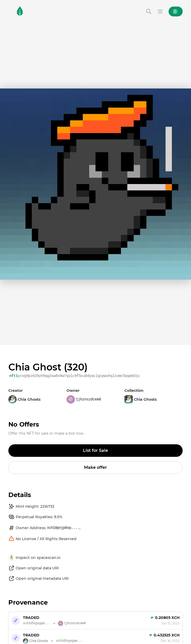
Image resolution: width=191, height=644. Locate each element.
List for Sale (95, 450)
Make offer (95, 467)
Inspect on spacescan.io (34, 558)
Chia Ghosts (141, 399)
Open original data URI (34, 568)
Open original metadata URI (38, 578)
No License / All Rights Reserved (42, 539)
